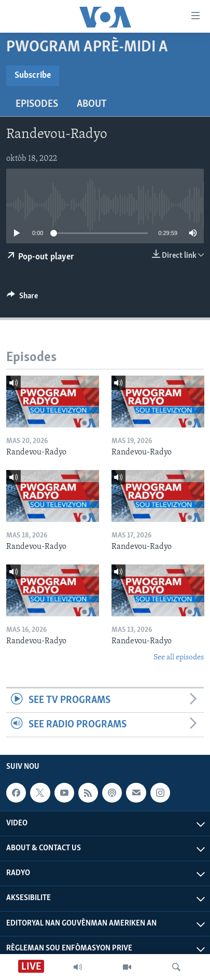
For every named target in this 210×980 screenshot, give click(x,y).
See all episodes (179, 658)
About (92, 104)
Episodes (37, 104)
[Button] (22, 298)
